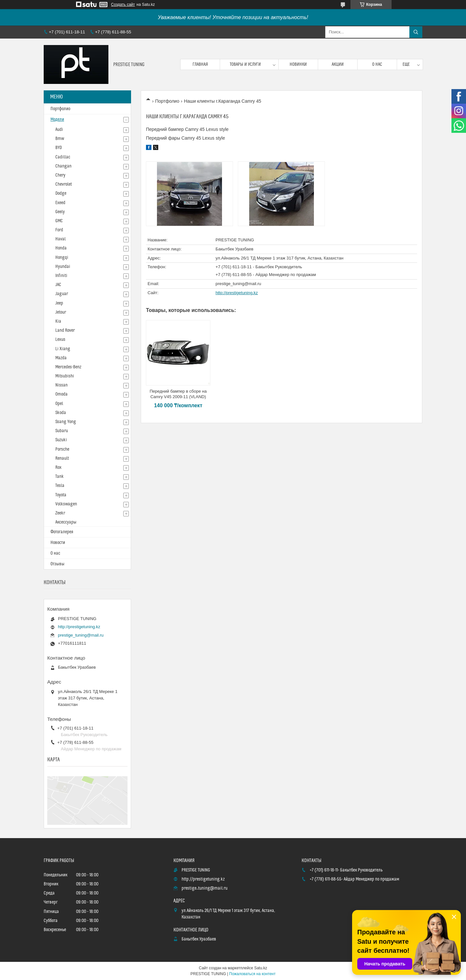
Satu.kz (261, 968)
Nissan (61, 385)
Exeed (60, 203)
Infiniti (61, 276)
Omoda (61, 394)
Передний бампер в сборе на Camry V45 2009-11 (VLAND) (178, 394)
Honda (61, 248)
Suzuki (61, 440)
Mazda (61, 358)
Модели (57, 120)
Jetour (61, 312)
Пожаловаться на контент (252, 974)
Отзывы (57, 564)
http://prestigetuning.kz (237, 293)
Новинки (298, 64)
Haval (61, 239)
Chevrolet (64, 184)
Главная (200, 64)
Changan (63, 166)
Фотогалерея (62, 532)
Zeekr (60, 513)
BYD (59, 148)
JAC (58, 285)
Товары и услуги (245, 64)
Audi (59, 130)
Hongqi (62, 258)
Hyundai (63, 267)
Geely (60, 212)
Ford (59, 230)
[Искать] (416, 32)
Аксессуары (66, 522)
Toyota (61, 495)
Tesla (60, 486)
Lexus (60, 340)
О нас (377, 64)
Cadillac (63, 157)
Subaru (62, 431)
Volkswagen (66, 504)
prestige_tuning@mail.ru (238, 284)
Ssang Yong (66, 422)
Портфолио (167, 101)
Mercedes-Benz (68, 367)
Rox (58, 467)
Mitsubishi (65, 376)
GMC (59, 221)
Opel (59, 404)
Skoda (61, 413)
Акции (338, 64)
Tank (60, 477)
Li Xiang (63, 349)
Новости (58, 543)
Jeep (59, 303)
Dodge (61, 193)
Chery (60, 175)
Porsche (62, 449)
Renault (62, 458)
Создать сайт (123, 5)
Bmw (60, 139)
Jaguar (62, 294)
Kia (58, 321)
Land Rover (65, 330)
